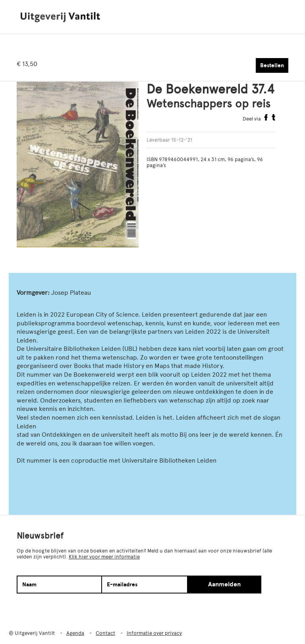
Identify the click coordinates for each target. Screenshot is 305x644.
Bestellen (272, 65)
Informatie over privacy (154, 633)
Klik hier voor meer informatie (104, 557)
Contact (105, 633)
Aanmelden (224, 584)
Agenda (75, 633)
